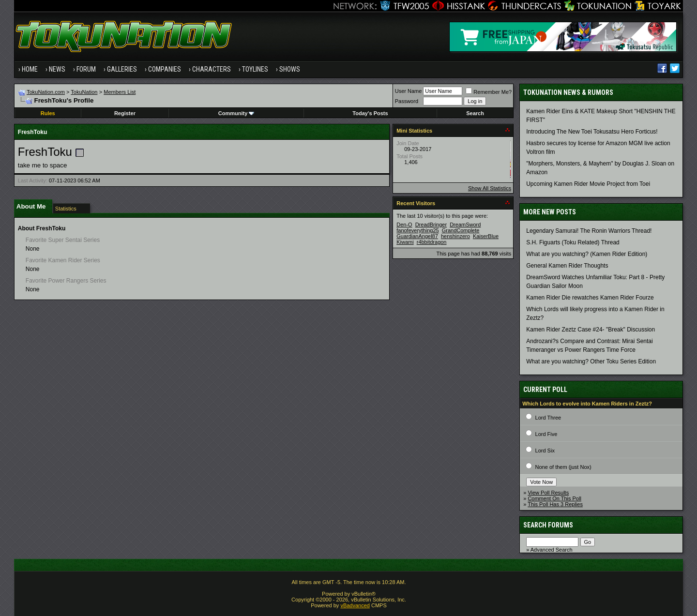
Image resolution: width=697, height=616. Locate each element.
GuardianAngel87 (417, 236)
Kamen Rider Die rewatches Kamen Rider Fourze (590, 298)
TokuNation (84, 92)
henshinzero (455, 236)
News (57, 69)
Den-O (404, 225)
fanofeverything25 (417, 230)
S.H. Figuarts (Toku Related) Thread (573, 242)
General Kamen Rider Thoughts (567, 266)
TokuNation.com (46, 92)
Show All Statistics (490, 188)
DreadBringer (431, 225)
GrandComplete (461, 230)
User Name (409, 91)
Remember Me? (489, 92)
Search (475, 113)
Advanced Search (552, 550)
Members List (120, 92)
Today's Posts (370, 113)
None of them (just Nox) (563, 467)
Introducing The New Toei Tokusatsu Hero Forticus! (592, 132)
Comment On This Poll (554, 498)
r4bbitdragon (432, 242)
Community (236, 113)
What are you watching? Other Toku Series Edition (591, 361)
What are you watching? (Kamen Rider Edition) (587, 254)
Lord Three (548, 418)
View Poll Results (548, 493)
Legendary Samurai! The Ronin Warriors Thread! (589, 231)
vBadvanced (355, 605)
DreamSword (465, 225)
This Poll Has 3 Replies (555, 504)
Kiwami (405, 242)
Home (30, 69)
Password (407, 101)
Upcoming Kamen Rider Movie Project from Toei (588, 184)
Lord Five (546, 434)
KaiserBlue (486, 236)
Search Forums (548, 525)
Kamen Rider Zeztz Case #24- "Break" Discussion (591, 330)
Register (125, 113)
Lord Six (545, 451)
